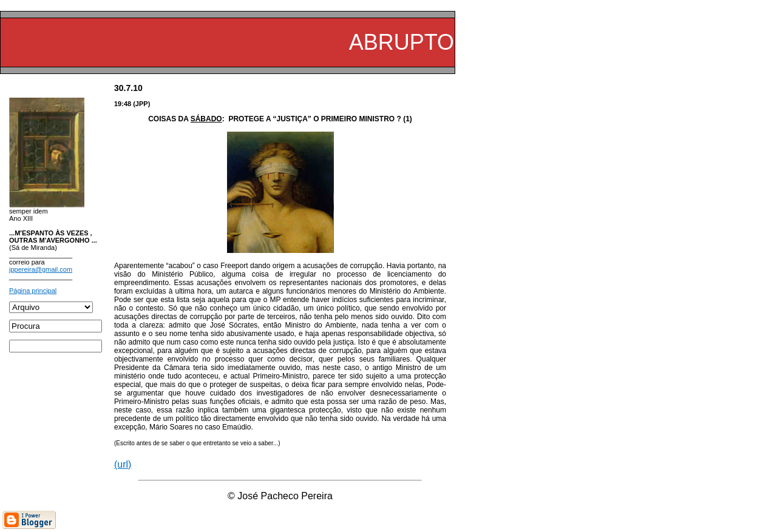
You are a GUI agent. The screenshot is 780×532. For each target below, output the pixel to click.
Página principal (33, 291)
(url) (123, 464)
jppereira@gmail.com (41, 269)
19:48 (123, 104)
